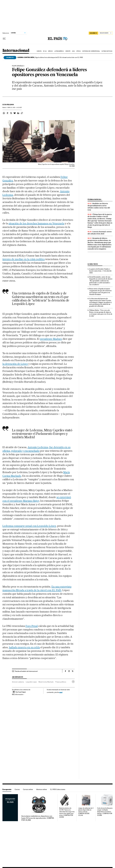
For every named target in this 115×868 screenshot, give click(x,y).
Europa (39, 51)
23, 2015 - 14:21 (15, 108)
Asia (73, 51)
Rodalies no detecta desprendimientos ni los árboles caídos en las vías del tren (99, 207)
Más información (18, 694)
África (79, 51)
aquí (61, 692)
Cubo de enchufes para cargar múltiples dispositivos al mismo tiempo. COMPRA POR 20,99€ (105, 812)
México (50, 51)
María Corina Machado (46, 682)
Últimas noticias (107, 51)
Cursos (17, 789)
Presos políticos (61, 682)
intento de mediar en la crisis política (24, 259)
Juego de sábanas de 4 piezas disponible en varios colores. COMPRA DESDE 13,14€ (86, 812)
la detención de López (15, 364)
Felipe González (18, 66)
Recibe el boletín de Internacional (26, 671)
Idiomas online (42, 789)
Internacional (16, 51)
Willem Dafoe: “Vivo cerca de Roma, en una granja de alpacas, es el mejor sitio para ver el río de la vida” (101, 313)
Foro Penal (32, 626)
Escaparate (7, 789)
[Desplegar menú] (4, 39)
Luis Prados (8, 105)
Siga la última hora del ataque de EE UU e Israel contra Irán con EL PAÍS (50, 57)
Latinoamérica (59, 51)
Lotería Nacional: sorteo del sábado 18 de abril (100, 233)
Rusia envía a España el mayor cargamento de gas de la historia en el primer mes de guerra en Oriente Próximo (100, 292)
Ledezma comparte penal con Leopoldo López (29, 526)
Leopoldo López (31, 682)
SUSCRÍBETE (93, 33)
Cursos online (28, 789)
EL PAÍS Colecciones (58, 789)
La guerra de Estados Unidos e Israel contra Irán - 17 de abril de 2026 (100, 271)
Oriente (68, 51)
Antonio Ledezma (18, 682)
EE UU (45, 51)
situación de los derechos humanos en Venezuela (36, 223)
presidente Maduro (51, 339)
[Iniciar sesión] (106, 33)
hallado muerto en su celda (24, 647)
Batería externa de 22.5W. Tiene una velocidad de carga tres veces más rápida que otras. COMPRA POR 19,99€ (67, 813)
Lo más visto (93, 264)
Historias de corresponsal (91, 51)
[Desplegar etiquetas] (73, 682)
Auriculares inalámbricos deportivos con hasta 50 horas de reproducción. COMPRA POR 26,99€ (38, 818)
